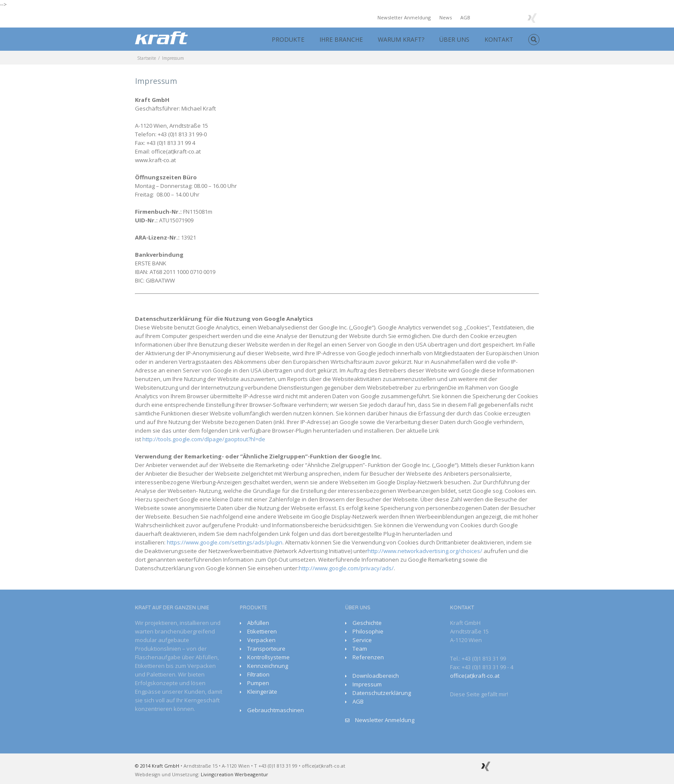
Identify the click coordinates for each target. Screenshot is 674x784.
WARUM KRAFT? (401, 39)
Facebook (481, 17)
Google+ (514, 17)
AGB (465, 17)
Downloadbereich (376, 676)
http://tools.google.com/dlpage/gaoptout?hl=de (204, 439)
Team (360, 649)
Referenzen (368, 657)
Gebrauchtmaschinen (276, 710)
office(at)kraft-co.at (475, 676)
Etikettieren (262, 631)
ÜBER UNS (454, 39)
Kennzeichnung (268, 666)
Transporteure (266, 649)
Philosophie (368, 631)
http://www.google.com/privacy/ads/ (346, 568)
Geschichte (367, 623)
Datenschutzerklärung (382, 693)
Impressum (367, 684)
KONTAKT (499, 39)
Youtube (496, 19)
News (446, 17)
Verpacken (261, 640)
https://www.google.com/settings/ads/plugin (225, 542)
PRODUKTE (288, 39)
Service (362, 640)
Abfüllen (258, 623)
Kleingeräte (262, 692)
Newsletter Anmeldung (404, 17)
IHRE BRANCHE (341, 39)
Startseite (147, 58)
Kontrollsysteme (268, 657)
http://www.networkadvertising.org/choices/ (425, 551)
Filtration (258, 674)
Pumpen (258, 683)
